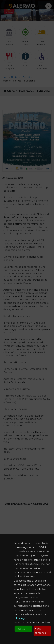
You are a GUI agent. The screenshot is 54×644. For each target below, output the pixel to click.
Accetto (20, 629)
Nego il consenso (40, 631)
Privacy (20, 618)
